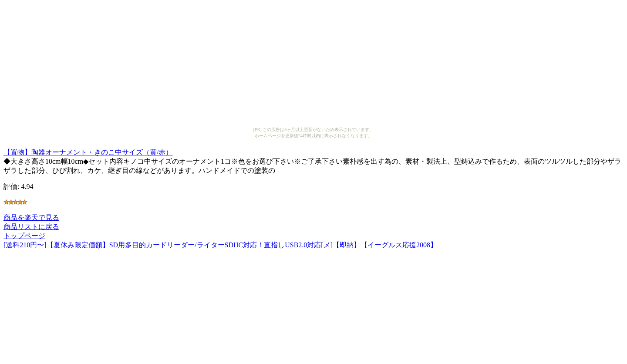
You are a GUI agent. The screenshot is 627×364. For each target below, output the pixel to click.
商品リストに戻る (31, 227)
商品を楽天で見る (31, 217)
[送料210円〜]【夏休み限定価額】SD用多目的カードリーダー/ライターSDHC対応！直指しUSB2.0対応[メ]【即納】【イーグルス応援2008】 (220, 245)
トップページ (24, 236)
